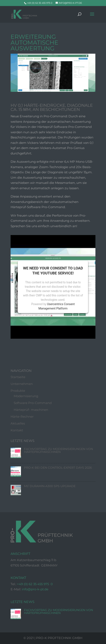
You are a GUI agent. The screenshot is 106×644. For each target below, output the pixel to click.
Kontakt (17, 430)
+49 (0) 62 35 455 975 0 (35, 584)
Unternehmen (22, 384)
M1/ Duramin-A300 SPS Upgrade (50, 486)
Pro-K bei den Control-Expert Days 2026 (58, 468)
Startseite (18, 377)
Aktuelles (18, 424)
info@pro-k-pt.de (35, 589)
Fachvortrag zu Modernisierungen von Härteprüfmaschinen (58, 451)
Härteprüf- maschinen (31, 410)
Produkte (18, 391)
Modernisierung (26, 396)
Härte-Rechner (22, 417)
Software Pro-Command (33, 403)
